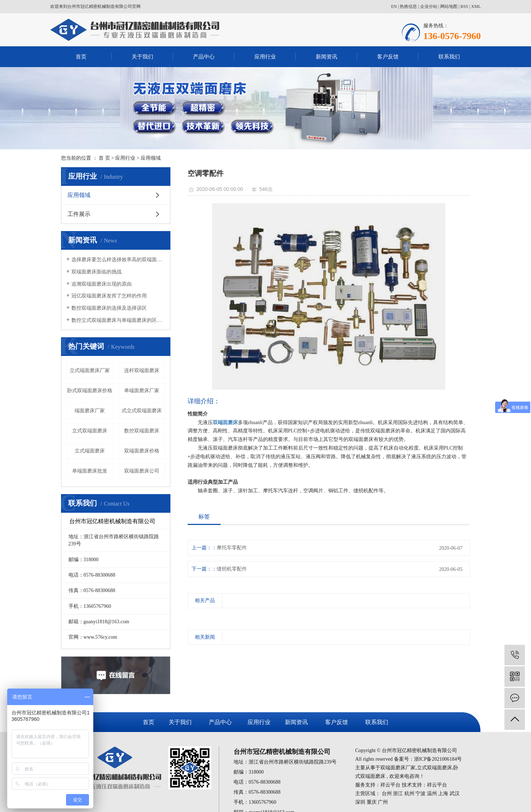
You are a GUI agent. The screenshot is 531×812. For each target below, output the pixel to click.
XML (476, 6)
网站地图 (449, 6)
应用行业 (265, 57)
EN (394, 6)
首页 (81, 57)
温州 (432, 794)
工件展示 (79, 214)
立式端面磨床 (90, 451)
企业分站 (429, 6)
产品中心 (204, 57)
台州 (387, 794)
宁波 (420, 794)
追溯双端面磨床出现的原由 (102, 284)
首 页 (104, 158)
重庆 (372, 802)
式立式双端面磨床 (142, 411)
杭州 (409, 794)
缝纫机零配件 (232, 569)
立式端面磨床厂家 (90, 370)
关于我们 (142, 57)
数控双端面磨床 (142, 431)
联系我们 (449, 57)
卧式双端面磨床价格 (90, 391)
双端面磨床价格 (142, 451)
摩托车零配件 (232, 548)
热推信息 (408, 6)
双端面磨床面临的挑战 (97, 272)
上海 (443, 794)
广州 (383, 802)
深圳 (360, 802)
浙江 (398, 794)
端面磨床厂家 (90, 411)
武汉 (455, 794)
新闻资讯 (326, 57)
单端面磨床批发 (90, 471)
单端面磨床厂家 (142, 391)
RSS (464, 6)
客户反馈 (388, 57)
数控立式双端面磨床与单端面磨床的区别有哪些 (118, 320)
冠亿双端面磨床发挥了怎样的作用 (109, 296)
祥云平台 (390, 785)
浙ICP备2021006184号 (438, 759)
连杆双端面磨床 (142, 370)
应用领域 (151, 158)
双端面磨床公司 (142, 471)
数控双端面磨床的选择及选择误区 (109, 308)
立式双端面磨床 (90, 431)
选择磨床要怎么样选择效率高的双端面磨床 (118, 260)
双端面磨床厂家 (398, 768)
